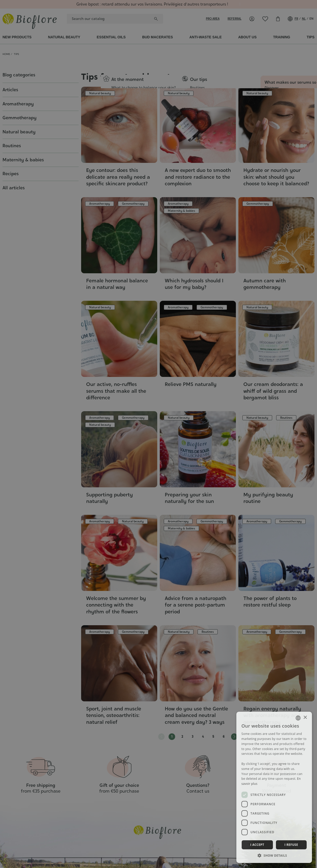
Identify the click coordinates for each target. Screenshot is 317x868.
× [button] (305, 718)
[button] (274, 855)
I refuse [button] (291, 845)
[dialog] (158, 434)
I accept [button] (257, 845)
